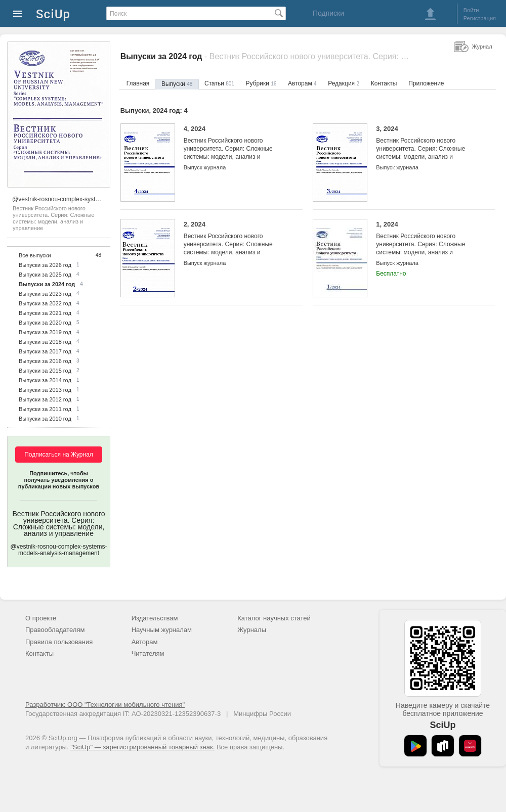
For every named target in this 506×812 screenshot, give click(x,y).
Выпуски (177, 84)
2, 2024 (236, 242)
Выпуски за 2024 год (47, 284)
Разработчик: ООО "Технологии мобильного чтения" (105, 705)
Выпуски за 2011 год (45, 409)
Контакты (384, 83)
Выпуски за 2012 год (45, 399)
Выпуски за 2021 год (45, 313)
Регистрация (480, 18)
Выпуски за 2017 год (45, 351)
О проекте (41, 618)
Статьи (219, 83)
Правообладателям (55, 630)
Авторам (302, 83)
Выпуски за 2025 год (45, 275)
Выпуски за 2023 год (45, 294)
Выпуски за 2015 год (45, 371)
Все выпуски (35, 255)
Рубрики (261, 83)
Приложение (426, 83)
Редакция (344, 83)
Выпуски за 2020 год (45, 323)
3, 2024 (428, 147)
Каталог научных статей (274, 618)
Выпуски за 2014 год (45, 380)
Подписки (328, 13)
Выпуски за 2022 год (45, 303)
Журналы (252, 630)
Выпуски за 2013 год (45, 390)
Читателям (148, 653)
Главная (138, 83)
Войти (471, 10)
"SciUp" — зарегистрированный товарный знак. (142, 747)
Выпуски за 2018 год (45, 342)
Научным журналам (162, 630)
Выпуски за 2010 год (45, 419)
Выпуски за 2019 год (45, 332)
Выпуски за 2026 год (45, 265)
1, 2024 (428, 242)
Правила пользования (59, 642)
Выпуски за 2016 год (45, 361)
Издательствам (155, 618)
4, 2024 (236, 147)
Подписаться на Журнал (59, 455)
